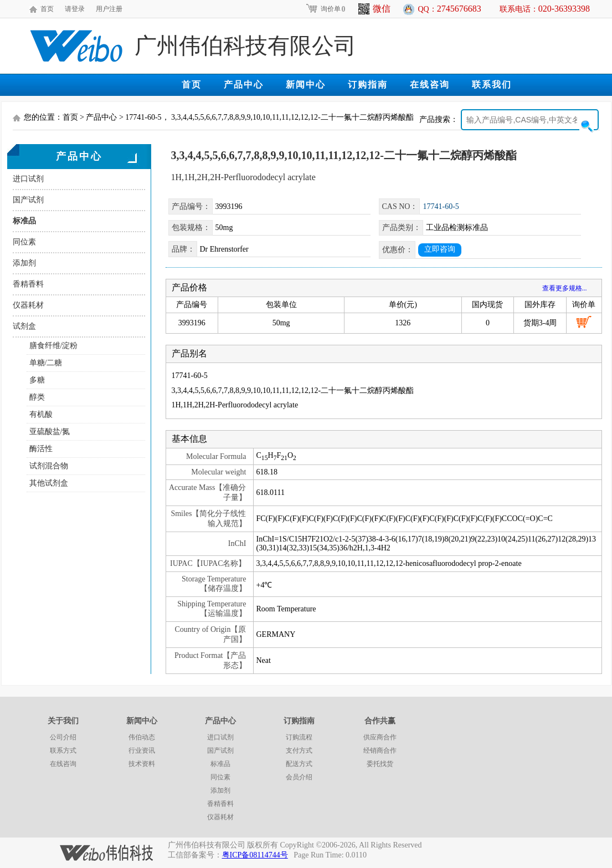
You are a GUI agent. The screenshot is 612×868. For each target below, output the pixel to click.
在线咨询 (430, 85)
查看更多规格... (565, 288)
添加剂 (24, 263)
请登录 (75, 9)
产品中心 (244, 85)
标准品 (24, 221)
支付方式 (299, 750)
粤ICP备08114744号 (255, 855)
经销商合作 (380, 750)
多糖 (37, 380)
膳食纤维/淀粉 (54, 346)
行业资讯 (142, 750)
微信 (374, 9)
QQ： (450, 9)
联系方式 (63, 750)
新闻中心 (306, 85)
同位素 (24, 242)
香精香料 (28, 284)
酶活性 (41, 449)
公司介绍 (63, 737)
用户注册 (109, 9)
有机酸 (41, 414)
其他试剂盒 (49, 483)
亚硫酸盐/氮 (50, 432)
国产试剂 (28, 200)
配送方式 (299, 764)
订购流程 (299, 737)
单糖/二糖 (46, 363)
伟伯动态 (142, 737)
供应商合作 (380, 737)
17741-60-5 (441, 206)
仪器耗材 (28, 305)
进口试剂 (28, 179)
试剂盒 (24, 326)
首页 (47, 9)
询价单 (325, 9)
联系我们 (492, 85)
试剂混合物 (49, 466)
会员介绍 (299, 777)
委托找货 (380, 764)
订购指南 (368, 85)
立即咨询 (440, 249)
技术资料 (142, 764)
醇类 (37, 397)
